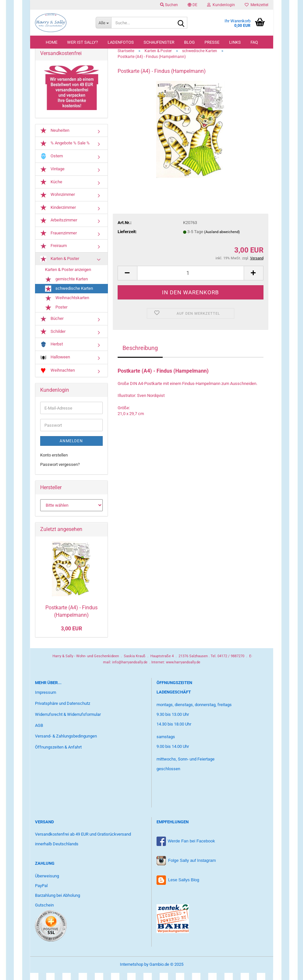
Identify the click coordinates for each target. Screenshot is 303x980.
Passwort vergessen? (60, 472)
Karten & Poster (60, 266)
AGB (39, 732)
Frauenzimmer (58, 240)
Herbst (52, 352)
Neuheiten (55, 138)
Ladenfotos (121, 42)
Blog (189, 42)
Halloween (55, 365)
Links (235, 42)
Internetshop (132, 971)
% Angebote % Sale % (65, 151)
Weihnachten (58, 378)
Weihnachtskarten (67, 305)
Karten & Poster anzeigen (68, 277)
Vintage (52, 176)
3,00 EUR (71, 636)
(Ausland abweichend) (222, 239)
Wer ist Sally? (82, 42)
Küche (51, 189)
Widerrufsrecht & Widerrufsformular (68, 721)
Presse (212, 42)
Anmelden (71, 448)
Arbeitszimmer (59, 228)
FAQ (254, 42)
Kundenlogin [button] (221, 5)
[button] (192, 5)
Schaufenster (159, 42)
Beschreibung (140, 355)
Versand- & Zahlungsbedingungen (66, 743)
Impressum (46, 699)
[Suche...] (103, 23)
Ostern (52, 163)
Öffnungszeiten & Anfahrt (58, 754)
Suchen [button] (169, 5)
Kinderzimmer (58, 215)
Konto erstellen (54, 462)
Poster (56, 315)
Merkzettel (256, 5)
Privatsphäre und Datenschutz (63, 710)
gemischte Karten (66, 286)
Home (52, 42)
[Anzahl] (191, 280)
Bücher (52, 326)
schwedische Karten (69, 296)
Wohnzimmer (58, 202)
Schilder (53, 339)
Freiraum (53, 253)
